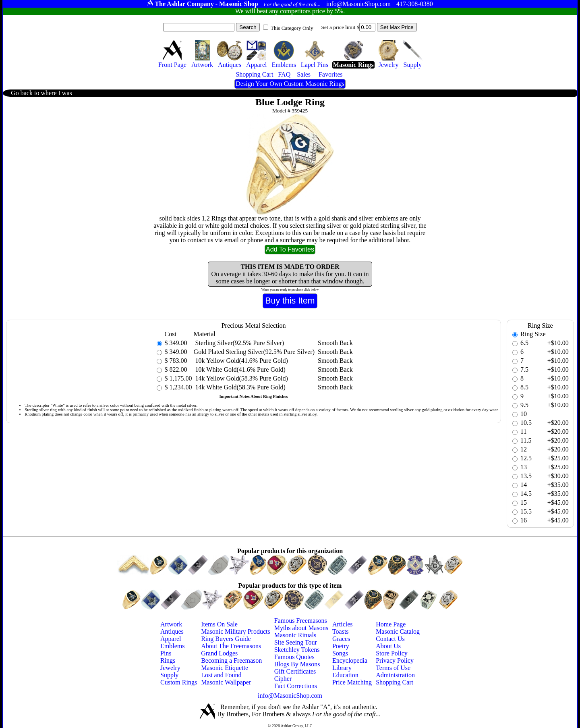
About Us (388, 646)
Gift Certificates (295, 671)
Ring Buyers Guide (226, 639)
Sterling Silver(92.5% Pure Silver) (239, 343)
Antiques (172, 631)
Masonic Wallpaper (226, 682)
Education (345, 675)
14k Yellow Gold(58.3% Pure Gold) (241, 378)
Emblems (172, 646)
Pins (166, 653)
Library (342, 668)
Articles (343, 624)
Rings (168, 660)
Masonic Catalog (398, 631)
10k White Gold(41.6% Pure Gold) (240, 369)
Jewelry (170, 668)
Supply (169, 675)
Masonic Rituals (295, 635)
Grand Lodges (219, 653)
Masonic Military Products (236, 631)
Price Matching (352, 682)
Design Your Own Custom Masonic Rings (290, 84)
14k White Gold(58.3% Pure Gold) (240, 387)
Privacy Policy (395, 660)
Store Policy (392, 653)
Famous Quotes (294, 657)
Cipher (283, 679)
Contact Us (390, 639)
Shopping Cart (395, 682)
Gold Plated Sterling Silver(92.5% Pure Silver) (254, 352)
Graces (341, 639)
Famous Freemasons (301, 621)
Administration (395, 675)
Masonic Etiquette (225, 668)
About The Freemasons (231, 646)
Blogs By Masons (297, 664)
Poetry (341, 646)
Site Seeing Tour (296, 642)
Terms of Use (393, 668)
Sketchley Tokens (297, 650)
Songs (340, 653)
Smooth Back (335, 343)
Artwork (171, 624)
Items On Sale (219, 624)
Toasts (341, 631)
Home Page (391, 624)
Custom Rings (179, 682)
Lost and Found (221, 675)
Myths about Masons (301, 628)
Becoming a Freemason (231, 660)
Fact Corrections (296, 686)
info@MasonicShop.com (290, 696)
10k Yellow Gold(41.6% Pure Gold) (241, 361)
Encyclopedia (350, 660)
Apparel (171, 639)
